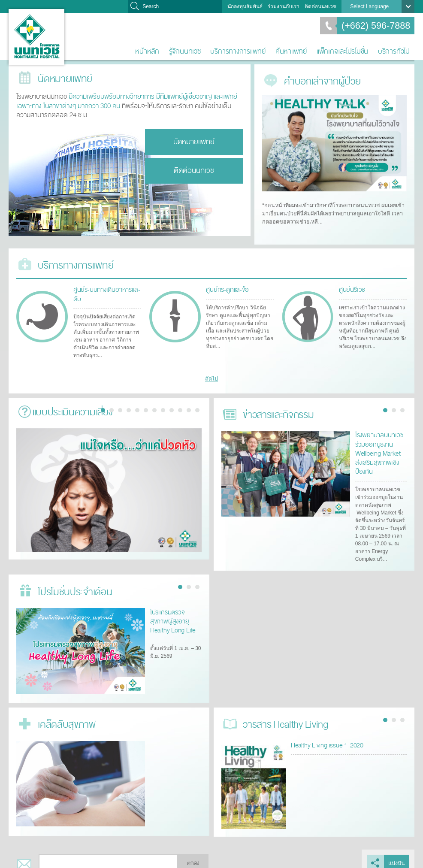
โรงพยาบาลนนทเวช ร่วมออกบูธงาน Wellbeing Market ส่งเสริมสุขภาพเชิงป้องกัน (380, 446)
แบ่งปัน (397, 854)
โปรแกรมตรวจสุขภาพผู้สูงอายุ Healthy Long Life (175, 611)
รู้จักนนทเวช (185, 51)
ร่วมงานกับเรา (284, 6)
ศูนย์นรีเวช (351, 286)
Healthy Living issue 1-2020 (325, 736)
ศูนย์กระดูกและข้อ (225, 286)
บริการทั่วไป (394, 51)
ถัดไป (212, 374)
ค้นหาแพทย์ (291, 51)
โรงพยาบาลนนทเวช (36, 37)
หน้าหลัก (147, 51)
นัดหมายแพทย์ (194, 141)
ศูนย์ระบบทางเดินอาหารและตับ (105, 290)
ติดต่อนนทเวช (320, 6)
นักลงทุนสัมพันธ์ (245, 6)
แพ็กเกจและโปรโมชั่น (342, 51)
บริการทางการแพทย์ (238, 51)
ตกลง (193, 854)
